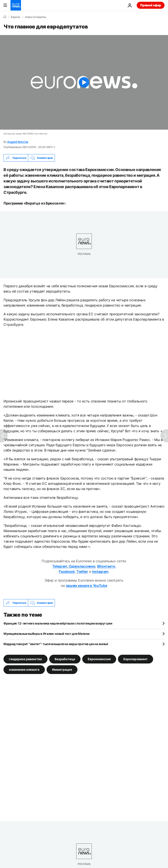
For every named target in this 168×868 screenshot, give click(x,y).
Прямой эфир (151, 5)
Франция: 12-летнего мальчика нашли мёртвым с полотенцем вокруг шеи (58, 623)
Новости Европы (36, 17)
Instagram (100, 572)
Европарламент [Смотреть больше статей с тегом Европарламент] (136, 659)
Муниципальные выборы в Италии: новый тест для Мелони (46, 634)
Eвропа (16, 17)
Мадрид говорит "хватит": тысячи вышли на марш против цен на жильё (56, 644)
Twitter (82, 572)
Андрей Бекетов (18, 142)
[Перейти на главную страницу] (16, 5)
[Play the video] (84, 82)
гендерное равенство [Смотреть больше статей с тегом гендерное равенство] (25, 659)
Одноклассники (82, 566)
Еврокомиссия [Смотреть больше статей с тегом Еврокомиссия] (99, 659)
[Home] (5, 17)
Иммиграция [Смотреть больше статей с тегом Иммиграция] (62, 670)
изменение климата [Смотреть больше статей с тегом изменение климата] (24, 670)
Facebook (67, 572)
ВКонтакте (106, 566)
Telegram (60, 566)
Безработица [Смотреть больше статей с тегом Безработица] (65, 659)
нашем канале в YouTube (87, 586)
